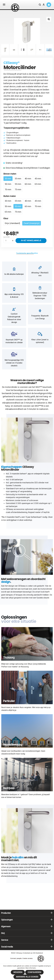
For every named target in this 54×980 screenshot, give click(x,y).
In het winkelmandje (31, 241)
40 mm (28, 179)
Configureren (34, 972)
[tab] (27, 253)
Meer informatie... (31, 968)
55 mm (18, 184)
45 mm (38, 179)
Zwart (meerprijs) (32, 223)
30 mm (8, 179)
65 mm (38, 184)
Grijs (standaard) (12, 223)
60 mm (28, 184)
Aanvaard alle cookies (27, 977)
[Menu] (4, 5)
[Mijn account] (44, 5)
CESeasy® (11, 63)
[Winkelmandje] (49, 5)
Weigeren (18, 972)
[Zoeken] (40, 5)
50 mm (8, 184)
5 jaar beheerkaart (12, 123)
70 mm (8, 189)
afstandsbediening (19, 512)
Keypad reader (34, 512)
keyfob (47, 512)
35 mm (18, 179)
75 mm (18, 189)
